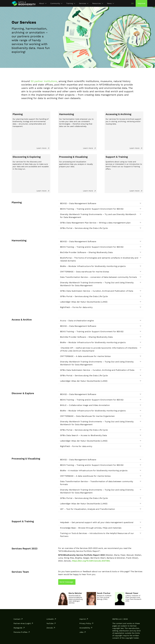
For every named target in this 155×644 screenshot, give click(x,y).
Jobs (83, 632)
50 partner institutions (44, 81)
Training (71, 3)
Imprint (84, 619)
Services (84, 3)
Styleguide (19, 628)
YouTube (51, 623)
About (43, 3)
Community (56, 3)
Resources (98, 3)
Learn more (43, 148)
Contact (18, 619)
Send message (66, 582)
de (132, 3)
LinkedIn (51, 619)
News (110, 3)
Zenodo (51, 628)
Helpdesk (141, 3)
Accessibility (86, 628)
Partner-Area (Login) (23, 623)
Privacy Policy (86, 623)
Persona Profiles (22, 632)
